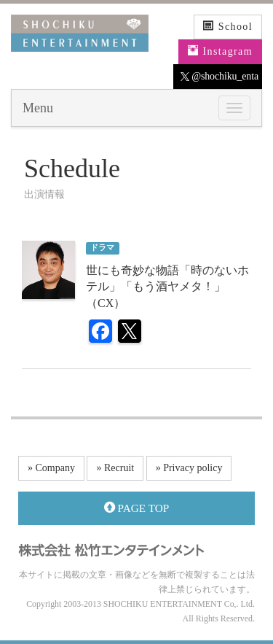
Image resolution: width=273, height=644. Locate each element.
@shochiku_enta (219, 77)
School (228, 26)
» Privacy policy (189, 468)
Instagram (220, 51)
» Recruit (115, 468)
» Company (51, 468)
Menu (38, 108)
